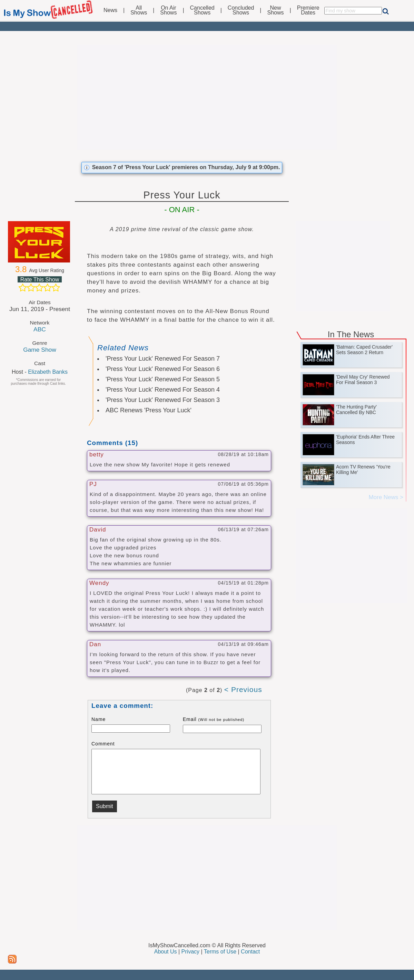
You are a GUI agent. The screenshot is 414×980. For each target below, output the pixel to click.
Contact (250, 952)
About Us (166, 952)
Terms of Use (220, 952)
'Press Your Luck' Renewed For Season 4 (163, 390)
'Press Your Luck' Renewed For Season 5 (163, 379)
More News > (386, 497)
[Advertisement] (207, 97)
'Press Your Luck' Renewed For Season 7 (163, 359)
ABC (40, 329)
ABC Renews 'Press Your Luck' (149, 410)
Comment (103, 744)
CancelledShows (202, 10)
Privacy (190, 952)
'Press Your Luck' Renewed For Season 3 (163, 400)
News (110, 10)
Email (214, 719)
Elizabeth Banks (48, 372)
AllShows (139, 10)
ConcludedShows (241, 10)
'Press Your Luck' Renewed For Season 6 (163, 369)
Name (98, 719)
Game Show (40, 350)
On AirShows (168, 10)
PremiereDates (308, 10)
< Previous (243, 689)
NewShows (276, 10)
